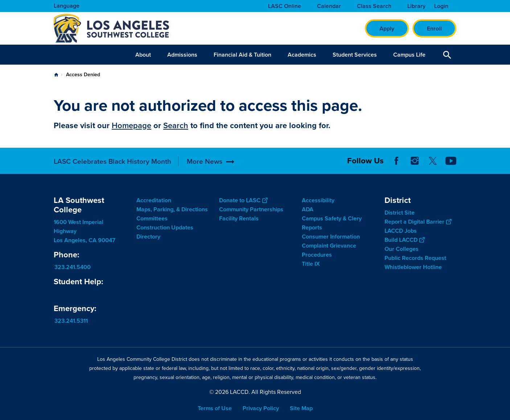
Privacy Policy (261, 408)
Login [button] (441, 6)
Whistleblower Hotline (413, 267)
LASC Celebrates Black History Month (112, 161)
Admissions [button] (182, 55)
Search (176, 125)
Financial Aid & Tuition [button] (242, 55)
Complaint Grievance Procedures (329, 250)
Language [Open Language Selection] (67, 6)
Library (416, 6)
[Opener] (503, 156)
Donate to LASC (243, 200)
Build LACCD (404, 240)
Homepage (131, 125)
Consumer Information (331, 236)
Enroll (434, 28)
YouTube (451, 161)
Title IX (311, 264)
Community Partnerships (251, 209)
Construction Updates (165, 227)
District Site (400, 213)
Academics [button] (302, 55)
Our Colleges (402, 249)
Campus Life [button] (409, 55)
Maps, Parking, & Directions (172, 209)
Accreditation (154, 200)
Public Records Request (415, 258)
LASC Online (285, 6)
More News (205, 161)
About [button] (143, 55)
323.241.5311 (71, 321)
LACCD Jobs (401, 231)
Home (56, 75)
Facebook (396, 161)
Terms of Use (215, 408)
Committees (152, 218)
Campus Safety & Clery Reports (332, 223)
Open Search (447, 55)
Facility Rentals (239, 218)
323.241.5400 (73, 267)
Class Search (374, 6)
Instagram (415, 161)
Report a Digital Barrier (418, 222)
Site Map (301, 408)
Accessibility (318, 200)
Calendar (329, 6)
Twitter (433, 161)
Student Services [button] (355, 55)
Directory (148, 236)
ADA (308, 209)
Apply (387, 28)
